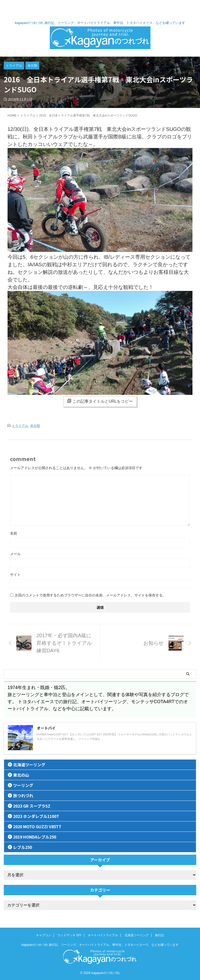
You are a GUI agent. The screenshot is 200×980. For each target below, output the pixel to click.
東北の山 (21, 775)
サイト (15, 575)
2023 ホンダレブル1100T (36, 816)
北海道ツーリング (29, 765)
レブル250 (23, 847)
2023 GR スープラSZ (32, 806)
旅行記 (159, 935)
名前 (14, 533)
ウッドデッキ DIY (69, 935)
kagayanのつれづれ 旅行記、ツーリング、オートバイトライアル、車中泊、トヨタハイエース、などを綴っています (100, 945)
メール (15, 554)
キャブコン (44, 935)
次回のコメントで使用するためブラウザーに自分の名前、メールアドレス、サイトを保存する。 (90, 595)
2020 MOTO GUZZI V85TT (37, 826)
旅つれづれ (23, 796)
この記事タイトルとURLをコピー (100, 401)
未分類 (35, 426)
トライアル (20, 426)
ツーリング (23, 785)
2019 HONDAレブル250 (35, 837)
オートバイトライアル (103, 935)
